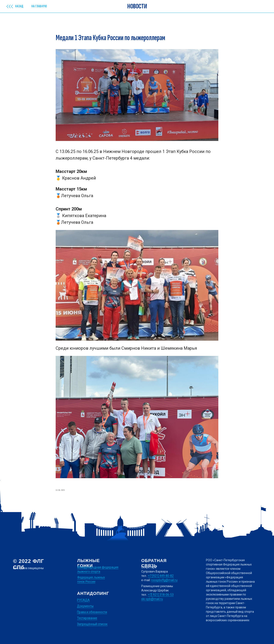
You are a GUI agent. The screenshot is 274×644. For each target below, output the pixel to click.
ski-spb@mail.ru (152, 599)
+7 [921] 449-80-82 (161, 576)
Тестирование (87, 618)
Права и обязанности (92, 612)
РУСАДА (83, 600)
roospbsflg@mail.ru (164, 580)
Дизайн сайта (23, 624)
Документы (85, 606)
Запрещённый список (92, 624)
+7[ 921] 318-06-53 (161, 595)
